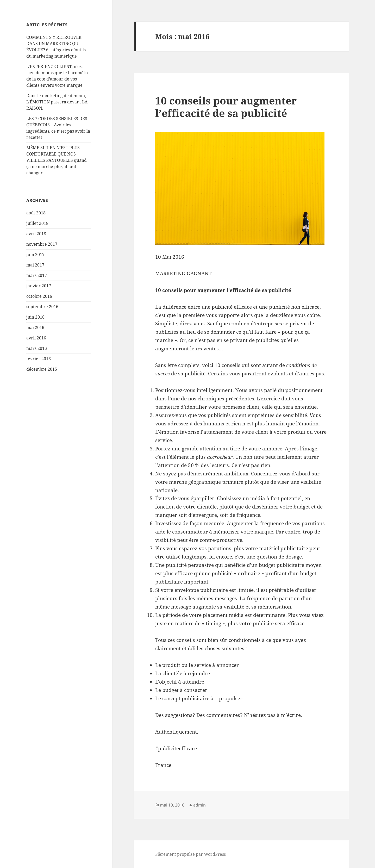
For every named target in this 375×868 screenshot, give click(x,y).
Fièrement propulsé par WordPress (190, 854)
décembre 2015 (42, 369)
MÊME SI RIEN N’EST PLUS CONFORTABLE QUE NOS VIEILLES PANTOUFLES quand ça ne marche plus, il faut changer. (57, 160)
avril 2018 (36, 234)
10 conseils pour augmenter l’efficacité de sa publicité (226, 107)
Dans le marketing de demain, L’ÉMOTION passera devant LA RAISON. (57, 102)
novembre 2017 (42, 244)
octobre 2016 (39, 296)
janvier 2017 (39, 286)
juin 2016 (35, 317)
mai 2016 (35, 327)
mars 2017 (37, 275)
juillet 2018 (37, 223)
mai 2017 (35, 265)
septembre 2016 (42, 307)
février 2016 (39, 359)
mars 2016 (37, 348)
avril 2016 (36, 338)
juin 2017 (35, 255)
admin (199, 805)
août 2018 (36, 213)
